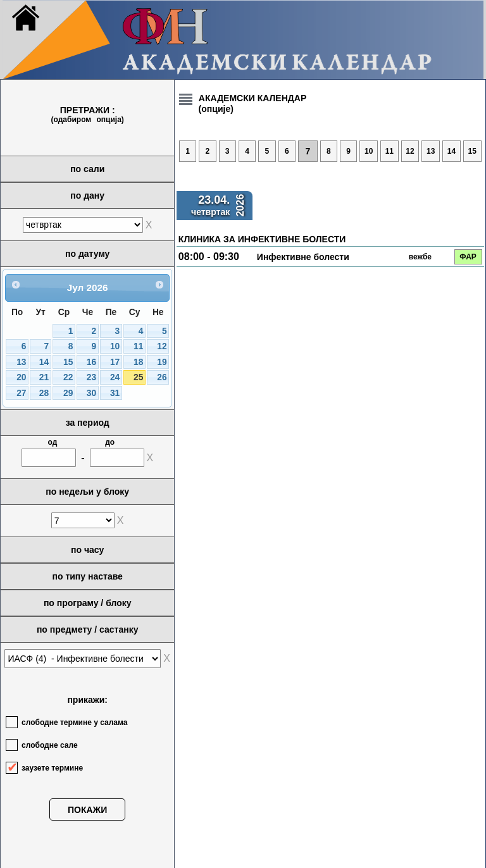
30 (91, 393)
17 (115, 362)
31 (115, 393)
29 (68, 393)
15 (68, 362)
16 (91, 362)
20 (21, 377)
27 (21, 393)
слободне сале (50, 745)
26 (162, 377)
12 (162, 346)
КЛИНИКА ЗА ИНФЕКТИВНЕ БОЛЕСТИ (262, 239)
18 (138, 362)
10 (115, 346)
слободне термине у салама (74, 722)
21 (44, 377)
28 (44, 393)
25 (138, 377)
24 (115, 377)
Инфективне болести (303, 257)
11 (138, 346)
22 (68, 377)
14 (44, 362)
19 (162, 362)
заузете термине (52, 768)
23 (91, 377)
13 (21, 362)
